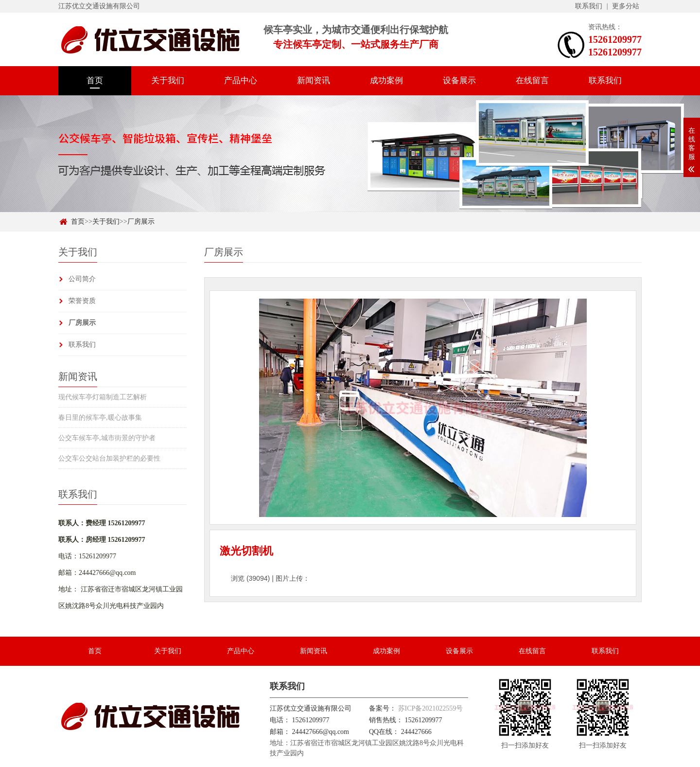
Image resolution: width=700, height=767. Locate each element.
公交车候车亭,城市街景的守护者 (107, 438)
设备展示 (459, 80)
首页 (95, 80)
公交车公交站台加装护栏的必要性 (109, 458)
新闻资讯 (314, 80)
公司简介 (82, 279)
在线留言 (532, 80)
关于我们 (168, 80)
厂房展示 (141, 222)
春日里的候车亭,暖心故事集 (100, 418)
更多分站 (626, 6)
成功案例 (386, 80)
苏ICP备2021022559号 (431, 708)
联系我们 (589, 6)
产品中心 (241, 80)
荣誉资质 (82, 301)
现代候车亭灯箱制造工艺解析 (103, 397)
